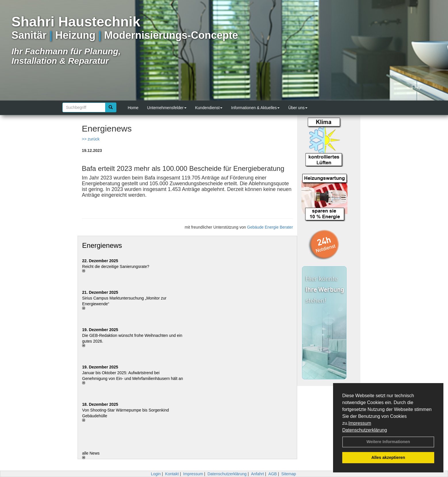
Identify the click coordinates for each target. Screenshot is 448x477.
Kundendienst (209, 108)
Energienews (102, 245)
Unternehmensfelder (167, 108)
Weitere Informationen (388, 442)
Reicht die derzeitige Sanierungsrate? (119, 266)
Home (133, 108)
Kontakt (172, 474)
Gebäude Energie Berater (270, 227)
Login (156, 474)
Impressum (360, 423)
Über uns (298, 108)
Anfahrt (257, 474)
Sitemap (289, 474)
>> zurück (91, 139)
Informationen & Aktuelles (255, 108)
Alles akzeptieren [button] (388, 457)
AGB (273, 474)
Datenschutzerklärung (365, 430)
